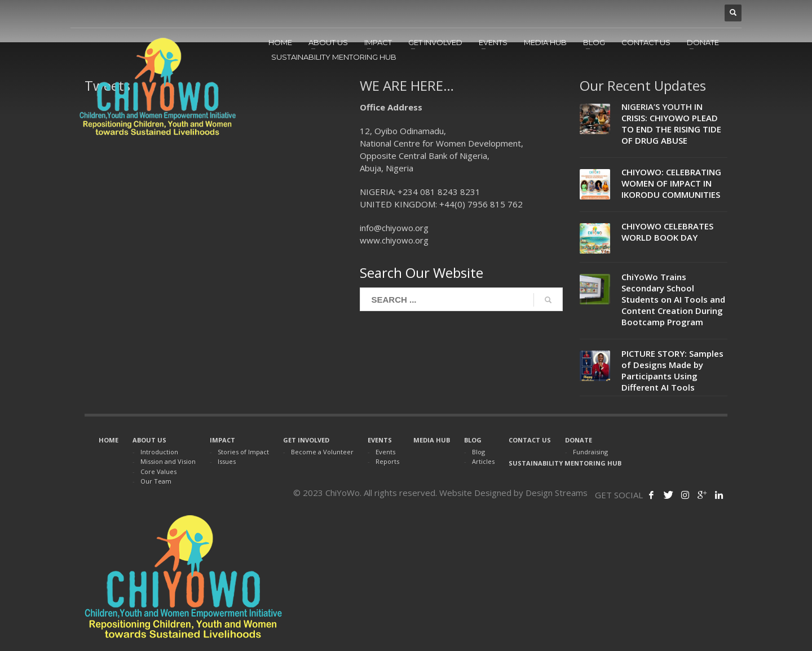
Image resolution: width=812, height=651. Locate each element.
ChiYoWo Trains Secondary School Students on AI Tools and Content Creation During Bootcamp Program (673, 299)
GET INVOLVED (306, 440)
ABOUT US (149, 440)
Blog (478, 452)
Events (385, 452)
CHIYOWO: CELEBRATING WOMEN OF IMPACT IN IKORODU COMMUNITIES (671, 183)
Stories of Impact (243, 452)
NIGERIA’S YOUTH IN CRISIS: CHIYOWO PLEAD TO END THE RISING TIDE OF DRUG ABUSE (671, 123)
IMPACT (222, 440)
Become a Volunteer (322, 452)
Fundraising (590, 452)
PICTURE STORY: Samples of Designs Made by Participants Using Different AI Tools (672, 370)
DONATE (579, 440)
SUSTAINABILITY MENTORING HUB (565, 463)
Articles (483, 461)
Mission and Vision (168, 461)
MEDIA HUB (432, 440)
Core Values (158, 471)
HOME (109, 440)
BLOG (473, 440)
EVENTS (380, 440)
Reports (387, 461)
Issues (227, 461)
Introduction (159, 452)
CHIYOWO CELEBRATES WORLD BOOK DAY (667, 232)
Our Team (156, 481)
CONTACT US (530, 440)
